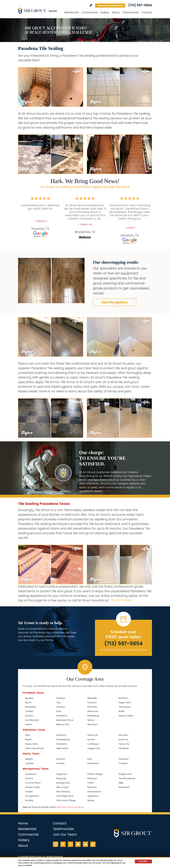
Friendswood (63, 739)
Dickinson (61, 735)
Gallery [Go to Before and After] (105, 12)
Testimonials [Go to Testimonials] (130, 12)
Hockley (29, 800)
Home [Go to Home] (23, 823)
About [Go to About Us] (116, 12)
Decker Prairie (32, 787)
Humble (60, 763)
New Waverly (63, 792)
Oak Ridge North (65, 796)
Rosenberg (93, 716)
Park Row (92, 707)
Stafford (123, 698)
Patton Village (95, 774)
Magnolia (61, 778)
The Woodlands (127, 778)
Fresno (29, 724)
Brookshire (31, 707)
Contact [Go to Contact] (147, 12)
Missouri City (63, 724)
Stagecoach (125, 774)
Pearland (123, 759)
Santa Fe (123, 739)
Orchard (92, 702)
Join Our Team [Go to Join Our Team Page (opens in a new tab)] (65, 834)
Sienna (91, 720)
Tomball (123, 763)
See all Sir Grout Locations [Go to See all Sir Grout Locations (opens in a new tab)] (70, 807)
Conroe (29, 778)
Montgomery (63, 783)
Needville (92, 698)
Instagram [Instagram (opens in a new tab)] (56, 844)
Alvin (28, 735)
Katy (59, 711)
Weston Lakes (126, 716)
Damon (29, 716)
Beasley (29, 698)
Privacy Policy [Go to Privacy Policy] (107, 860)
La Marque (93, 744)
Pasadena (93, 763)
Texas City (124, 744)
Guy (58, 702)
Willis (121, 783)
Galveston (62, 744)
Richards (92, 787)
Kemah (91, 739)
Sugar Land (125, 702)
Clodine (29, 711)
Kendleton (62, 716)
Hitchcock (93, 735)
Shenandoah (94, 792)
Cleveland (31, 774)
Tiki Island (124, 748)
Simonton (92, 724)
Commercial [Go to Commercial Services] (89, 12)
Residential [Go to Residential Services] (72, 12)
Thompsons (125, 707)
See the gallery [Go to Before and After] (115, 302)
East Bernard (32, 720)
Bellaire (29, 759)
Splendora (93, 796)
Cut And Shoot (33, 783)
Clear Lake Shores (35, 748)
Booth (28, 702)
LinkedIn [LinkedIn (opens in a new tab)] (85, 844)
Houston (61, 707)
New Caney (62, 787)
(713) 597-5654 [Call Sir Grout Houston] (140, 5)
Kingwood (62, 774)
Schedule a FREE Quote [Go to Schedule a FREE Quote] (110, 6)
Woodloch (124, 787)
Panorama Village (66, 800)
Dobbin (29, 792)
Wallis (122, 711)
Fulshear (61, 698)
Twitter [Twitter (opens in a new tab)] (70, 844)
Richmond (93, 711)
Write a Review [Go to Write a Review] (91, 5)
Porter (91, 783)
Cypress (29, 763)
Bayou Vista (31, 744)
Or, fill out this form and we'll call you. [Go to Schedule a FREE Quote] (123, 650)
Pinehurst (92, 778)
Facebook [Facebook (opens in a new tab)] (63, 844)
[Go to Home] (39, 10)
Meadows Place (65, 720)
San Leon (123, 735)
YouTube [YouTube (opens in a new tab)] (78, 844)
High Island (62, 748)
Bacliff (28, 739)
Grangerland (32, 796)
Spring (91, 800)
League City (94, 748)
